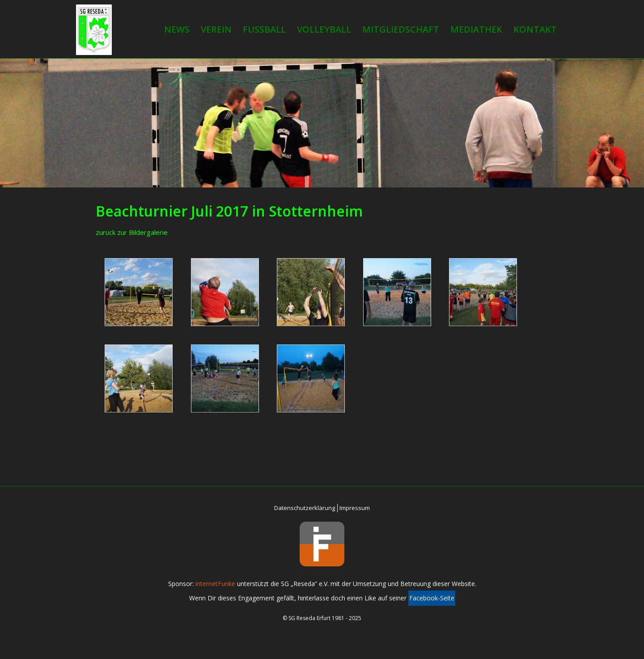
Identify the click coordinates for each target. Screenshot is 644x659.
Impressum (355, 508)
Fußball (264, 29)
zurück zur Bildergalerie (132, 232)
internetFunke (215, 584)
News (177, 29)
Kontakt (535, 29)
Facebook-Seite (432, 598)
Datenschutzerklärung (305, 508)
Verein (216, 29)
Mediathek (476, 29)
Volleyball (324, 29)
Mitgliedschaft (401, 29)
